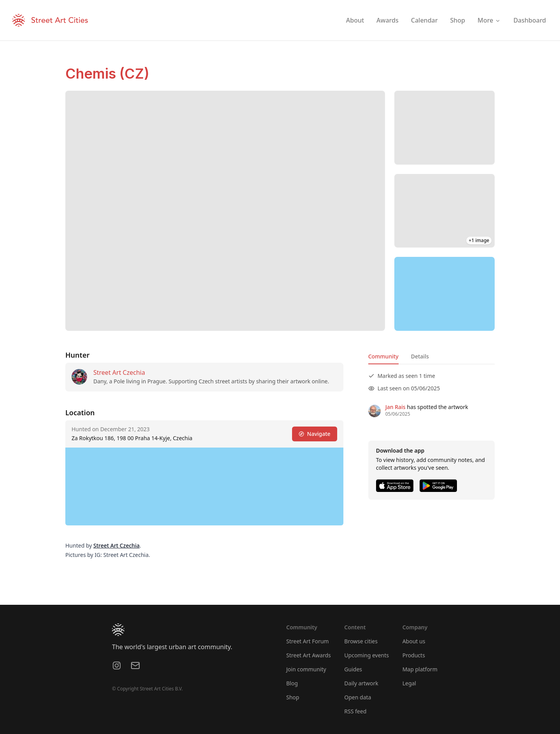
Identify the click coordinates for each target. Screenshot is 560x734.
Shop (293, 697)
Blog (292, 683)
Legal (409, 683)
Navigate (315, 434)
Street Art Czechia (119, 372)
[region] (444, 294)
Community (383, 356)
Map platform (420, 669)
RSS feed (355, 711)
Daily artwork (361, 683)
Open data (358, 697)
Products (414, 655)
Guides (353, 669)
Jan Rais (395, 407)
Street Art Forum (307, 641)
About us (414, 641)
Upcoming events (367, 655)
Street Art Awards (309, 655)
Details (420, 356)
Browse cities (361, 641)
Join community (306, 669)
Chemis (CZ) (107, 74)
